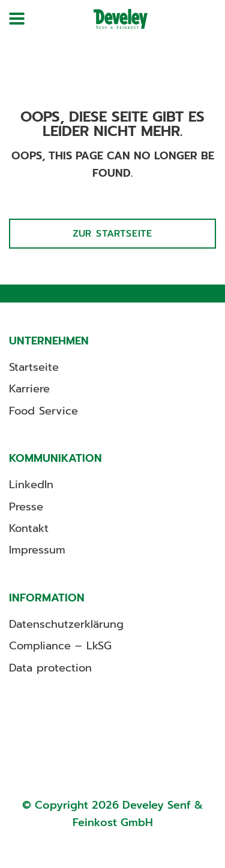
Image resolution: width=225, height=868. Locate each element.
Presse (26, 507)
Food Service (43, 411)
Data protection (50, 668)
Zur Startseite (112, 234)
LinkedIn (31, 485)
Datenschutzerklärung (66, 624)
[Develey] (121, 19)
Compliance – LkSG (60, 646)
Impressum (37, 550)
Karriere (29, 389)
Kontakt (29, 528)
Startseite (34, 367)
